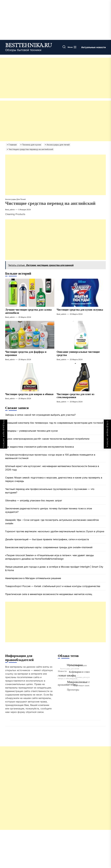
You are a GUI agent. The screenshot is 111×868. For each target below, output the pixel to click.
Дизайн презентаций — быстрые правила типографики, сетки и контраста (47, 539)
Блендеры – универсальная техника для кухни (31, 431)
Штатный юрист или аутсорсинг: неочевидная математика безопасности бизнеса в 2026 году (52, 468)
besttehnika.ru (29, 46)
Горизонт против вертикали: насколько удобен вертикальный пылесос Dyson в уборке (55, 531)
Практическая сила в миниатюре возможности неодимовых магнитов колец (49, 594)
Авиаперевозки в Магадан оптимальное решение (33, 578)
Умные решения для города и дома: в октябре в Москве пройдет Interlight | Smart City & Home (54, 568)
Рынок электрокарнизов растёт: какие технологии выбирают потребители (48, 439)
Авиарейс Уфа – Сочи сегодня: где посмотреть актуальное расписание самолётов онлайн (52, 522)
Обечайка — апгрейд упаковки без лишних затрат (34, 500)
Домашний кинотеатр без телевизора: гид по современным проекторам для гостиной (54, 423)
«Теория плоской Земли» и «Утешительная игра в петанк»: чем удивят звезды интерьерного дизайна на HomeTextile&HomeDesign (50, 557)
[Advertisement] (55, 78)
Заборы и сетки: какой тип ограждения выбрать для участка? (40, 415)
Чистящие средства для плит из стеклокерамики (75, 396)
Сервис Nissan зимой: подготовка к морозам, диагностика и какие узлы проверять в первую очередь (54, 479)
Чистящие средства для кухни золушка (80, 310)
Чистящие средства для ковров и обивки (29, 394)
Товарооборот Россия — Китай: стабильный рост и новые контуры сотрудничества (53, 586)
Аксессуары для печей (15, 199)
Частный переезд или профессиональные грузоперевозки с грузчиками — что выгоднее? (50, 491)
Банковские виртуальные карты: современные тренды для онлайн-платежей (49, 547)
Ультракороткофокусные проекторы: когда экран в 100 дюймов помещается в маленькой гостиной (50, 456)
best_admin (10, 210)
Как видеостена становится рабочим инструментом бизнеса (40, 447)
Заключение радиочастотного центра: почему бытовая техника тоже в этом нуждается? (49, 510)
